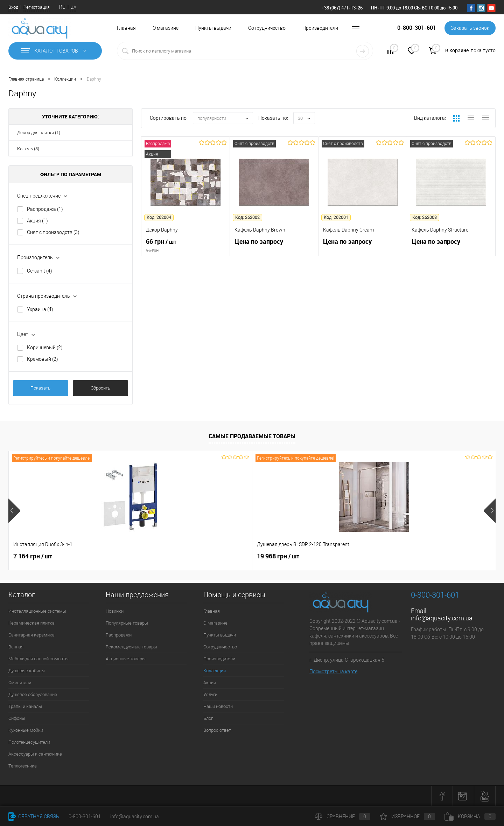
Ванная (16, 647)
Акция (37, 221)
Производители (320, 28)
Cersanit (40, 271)
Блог (208, 718)
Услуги (210, 694)
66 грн (185, 246)
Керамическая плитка (31, 623)
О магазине (166, 28)
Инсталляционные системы (37, 611)
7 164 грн (33, 556)
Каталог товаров (55, 51)
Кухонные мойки (26, 730)
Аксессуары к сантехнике (35, 754)
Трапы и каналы (25, 706)
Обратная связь (34, 817)
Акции (210, 683)
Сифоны (17, 718)
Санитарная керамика (31, 635)
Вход (13, 7)
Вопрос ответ (217, 730)
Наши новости (218, 706)
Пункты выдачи (213, 28)
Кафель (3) (28, 149)
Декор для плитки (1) (39, 133)
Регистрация (37, 7)
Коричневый (45, 347)
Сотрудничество (267, 28)
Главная (126, 28)
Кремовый (43, 359)
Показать (40, 388)
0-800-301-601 (85, 817)
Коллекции (215, 671)
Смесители (20, 683)
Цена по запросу (274, 245)
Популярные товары (127, 623)
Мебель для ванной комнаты (38, 659)
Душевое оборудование (33, 694)
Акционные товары (126, 659)
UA (73, 7)
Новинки (115, 611)
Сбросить (100, 388)
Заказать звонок (470, 28)
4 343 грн (313, 560)
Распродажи (119, 635)
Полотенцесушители (29, 742)
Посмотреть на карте (333, 672)
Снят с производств (53, 232)
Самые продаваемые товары (252, 436)
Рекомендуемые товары (131, 647)
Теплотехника (23, 766)
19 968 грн (156, 556)
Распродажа (45, 209)
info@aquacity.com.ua (442, 618)
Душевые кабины (27, 671)
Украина (40, 309)
